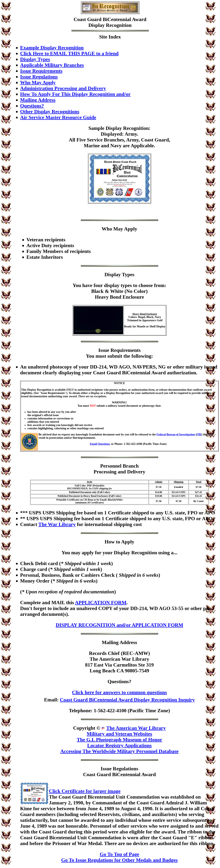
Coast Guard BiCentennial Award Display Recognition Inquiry (127, 700)
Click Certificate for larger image (85, 791)
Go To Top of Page (119, 854)
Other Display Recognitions (50, 111)
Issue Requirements (41, 71)
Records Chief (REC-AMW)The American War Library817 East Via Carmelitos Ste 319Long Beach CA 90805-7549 (119, 662)
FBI (199, 434)
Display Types (35, 59)
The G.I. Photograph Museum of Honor (119, 740)
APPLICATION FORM (101, 602)
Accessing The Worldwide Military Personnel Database (120, 751)
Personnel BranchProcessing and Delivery (119, 469)
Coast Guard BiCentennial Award (110, 19)
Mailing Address (38, 100)
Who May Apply (38, 82)
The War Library (57, 524)
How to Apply (119, 542)
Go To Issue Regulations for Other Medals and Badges (119, 860)
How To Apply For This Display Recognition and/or (75, 94)
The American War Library (136, 728)
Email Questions (100, 444)
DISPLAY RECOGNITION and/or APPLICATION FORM (119, 625)
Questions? (32, 106)
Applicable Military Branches (52, 65)
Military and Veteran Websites (119, 734)
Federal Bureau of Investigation (176, 434)
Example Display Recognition (52, 48)
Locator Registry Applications (119, 745)
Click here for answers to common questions (119, 692)
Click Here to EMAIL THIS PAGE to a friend (69, 53)
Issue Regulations (39, 77)
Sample (96, 128)
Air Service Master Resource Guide (58, 117)
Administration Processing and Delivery (63, 88)
